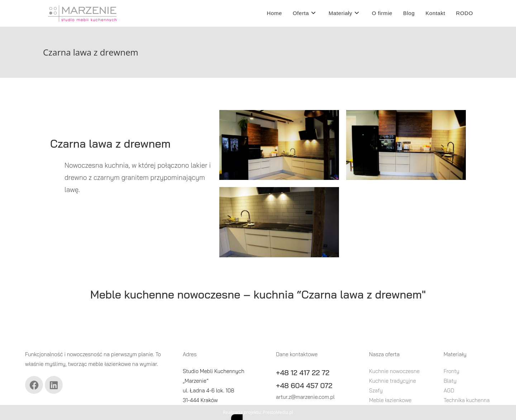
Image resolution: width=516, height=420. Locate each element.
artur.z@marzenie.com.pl (305, 397)
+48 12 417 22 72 (303, 373)
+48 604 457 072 (304, 385)
